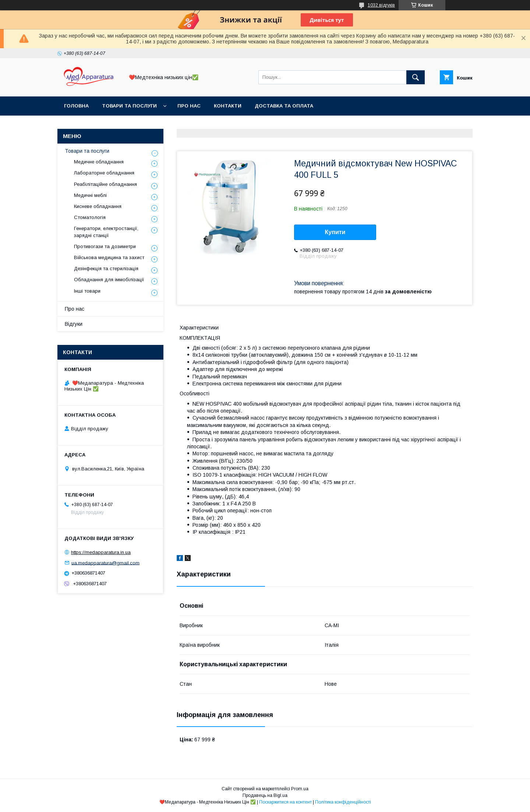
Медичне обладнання (99, 162)
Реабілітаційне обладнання (105, 184)
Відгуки (74, 324)
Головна (76, 106)
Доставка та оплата (284, 106)
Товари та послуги (129, 106)
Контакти (228, 106)
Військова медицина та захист (109, 257)
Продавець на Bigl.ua (265, 795)
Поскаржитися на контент (285, 802)
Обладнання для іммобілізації (109, 280)
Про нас (189, 106)
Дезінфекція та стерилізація (106, 269)
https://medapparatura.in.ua (101, 552)
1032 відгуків (381, 5)
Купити (335, 232)
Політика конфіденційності (343, 802)
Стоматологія (90, 217)
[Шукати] (416, 77)
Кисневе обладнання (98, 206)
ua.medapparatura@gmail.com (105, 563)
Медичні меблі (90, 195)
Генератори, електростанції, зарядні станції (106, 232)
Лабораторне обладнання (104, 173)
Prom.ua (300, 789)
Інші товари (87, 291)
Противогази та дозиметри (105, 246)
